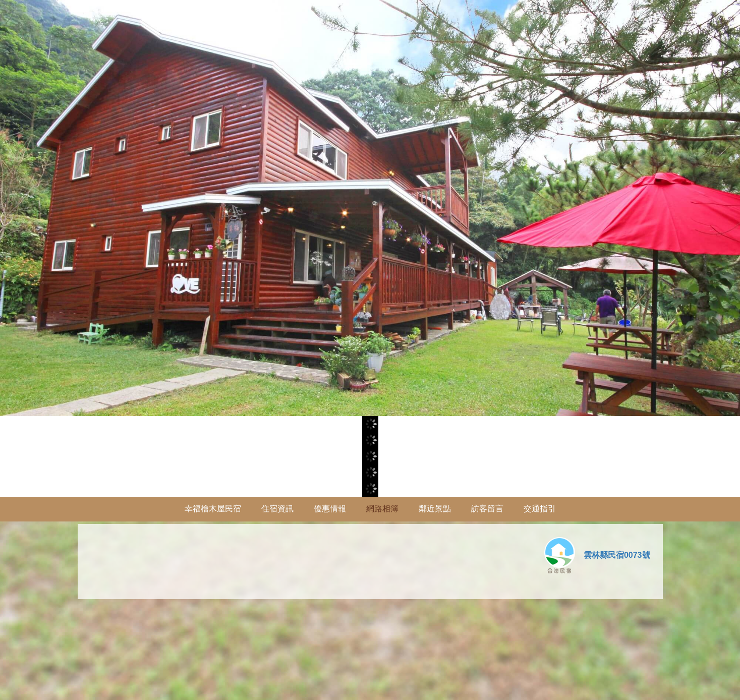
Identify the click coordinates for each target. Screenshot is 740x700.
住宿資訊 (277, 509)
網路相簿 (382, 509)
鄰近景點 (435, 509)
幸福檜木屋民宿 (213, 509)
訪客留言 (487, 509)
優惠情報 (330, 509)
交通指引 (540, 509)
